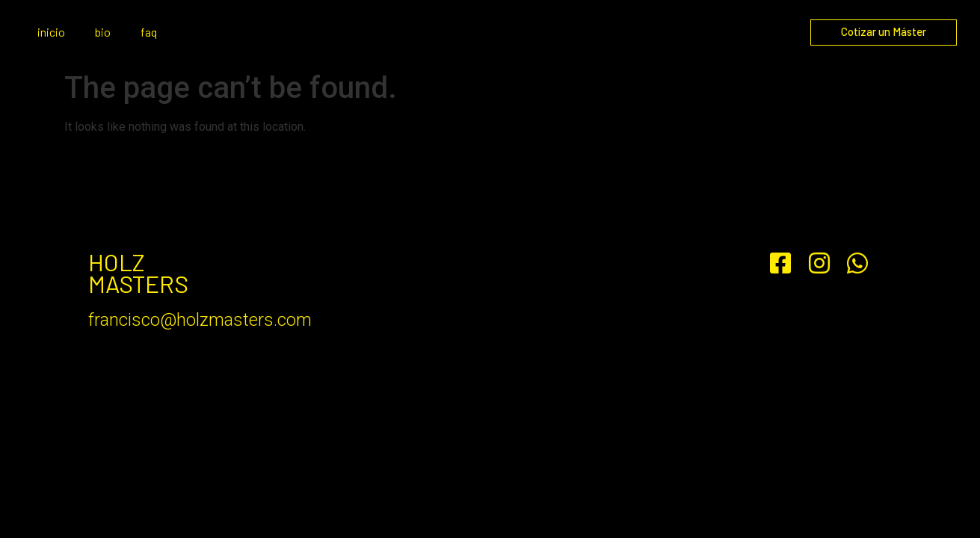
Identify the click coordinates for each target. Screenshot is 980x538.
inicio (51, 32)
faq (149, 32)
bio (103, 32)
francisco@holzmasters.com (200, 320)
